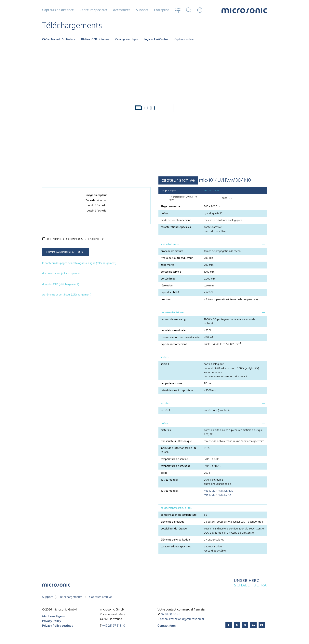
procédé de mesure (172, 251)
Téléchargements (71, 597)
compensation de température (179, 515)
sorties (165, 357)
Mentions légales (54, 616)
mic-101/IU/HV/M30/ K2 (217, 495)
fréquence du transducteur (177, 258)
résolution (167, 286)
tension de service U (173, 320)
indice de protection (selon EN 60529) (178, 450)
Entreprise (162, 10)
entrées (165, 403)
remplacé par (168, 191)
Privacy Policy (52, 621)
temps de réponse (171, 384)
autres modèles (170, 480)
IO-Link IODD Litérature (95, 39)
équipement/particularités (176, 508)
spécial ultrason (170, 244)
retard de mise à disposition (177, 390)
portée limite (168, 279)
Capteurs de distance (58, 10)
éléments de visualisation (175, 540)
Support (142, 10)
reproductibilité (170, 293)
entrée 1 (165, 410)
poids (164, 473)
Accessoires (121, 10)
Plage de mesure (170, 206)
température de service (174, 459)
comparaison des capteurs (65, 252)
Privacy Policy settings (58, 626)
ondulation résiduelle (173, 330)
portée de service (171, 272)
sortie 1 (165, 364)
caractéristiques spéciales (176, 227)
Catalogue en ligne (127, 39)
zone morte (167, 265)
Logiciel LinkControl (156, 39)
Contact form (167, 626)
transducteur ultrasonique (176, 441)
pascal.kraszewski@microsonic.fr (182, 619)
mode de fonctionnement (176, 220)
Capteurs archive (184, 39)
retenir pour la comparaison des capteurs (76, 239)
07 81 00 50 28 (171, 614)
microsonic (56, 586)
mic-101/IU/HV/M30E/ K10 (219, 491)
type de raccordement (174, 344)
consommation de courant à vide (180, 337)
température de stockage (175, 466)
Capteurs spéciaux (93, 10)
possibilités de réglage (174, 529)
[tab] (213, 244)
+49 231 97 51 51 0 (114, 626)
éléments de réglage (172, 522)
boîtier (164, 213)
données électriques (173, 313)
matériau (166, 430)
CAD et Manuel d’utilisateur (59, 39)
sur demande (211, 191)
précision (166, 300)
